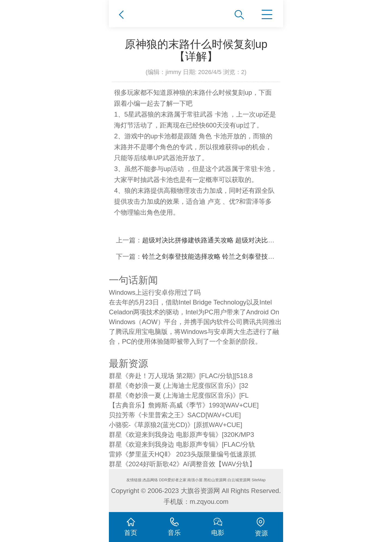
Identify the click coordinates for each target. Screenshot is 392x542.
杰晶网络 (150, 480)
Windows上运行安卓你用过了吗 (155, 292)
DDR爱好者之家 (173, 480)
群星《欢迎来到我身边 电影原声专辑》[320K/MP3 (181, 435)
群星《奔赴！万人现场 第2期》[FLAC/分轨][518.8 (181, 376)
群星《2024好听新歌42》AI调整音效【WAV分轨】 (182, 464)
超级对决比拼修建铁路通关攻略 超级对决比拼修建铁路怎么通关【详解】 (248, 240)
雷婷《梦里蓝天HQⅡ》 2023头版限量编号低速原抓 (182, 454)
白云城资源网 (239, 480)
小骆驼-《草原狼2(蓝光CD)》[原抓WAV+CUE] (176, 425)
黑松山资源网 (215, 480)
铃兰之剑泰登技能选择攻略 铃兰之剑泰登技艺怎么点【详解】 (231, 256)
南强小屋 (195, 480)
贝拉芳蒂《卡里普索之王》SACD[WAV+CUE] (175, 415)
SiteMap (258, 480)
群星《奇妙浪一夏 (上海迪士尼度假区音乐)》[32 (179, 386)
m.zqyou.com (209, 502)
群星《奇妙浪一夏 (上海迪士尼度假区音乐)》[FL (179, 395)
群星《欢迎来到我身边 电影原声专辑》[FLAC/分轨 (182, 444)
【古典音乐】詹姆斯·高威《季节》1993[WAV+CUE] (184, 405)
